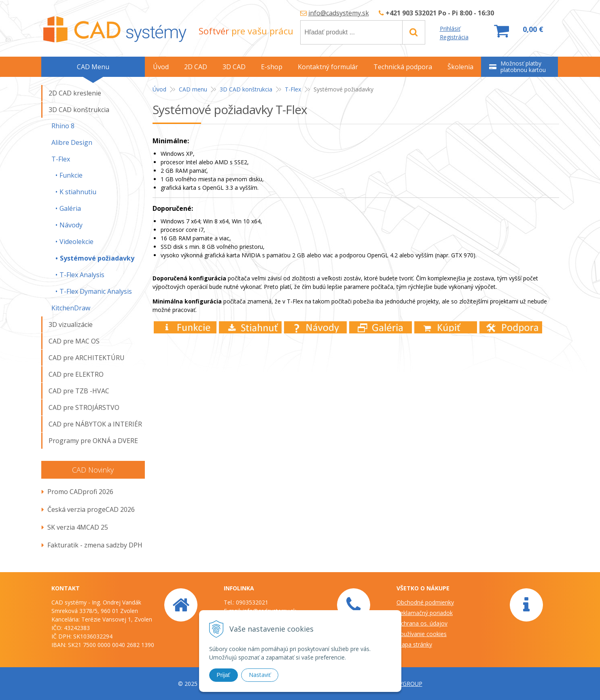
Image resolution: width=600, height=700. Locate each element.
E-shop (272, 67)
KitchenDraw (71, 308)
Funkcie (71, 175)
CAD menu (193, 89)
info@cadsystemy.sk (339, 13)
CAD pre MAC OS (74, 341)
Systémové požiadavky (97, 258)
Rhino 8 (63, 126)
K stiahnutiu (78, 192)
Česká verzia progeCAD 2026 (91, 509)
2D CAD (196, 67)
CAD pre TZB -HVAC (79, 391)
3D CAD (234, 67)
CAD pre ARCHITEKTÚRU (87, 358)
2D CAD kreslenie (75, 93)
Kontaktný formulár (328, 67)
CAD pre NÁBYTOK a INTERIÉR (95, 424)
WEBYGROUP (405, 684)
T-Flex (293, 89)
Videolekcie (76, 242)
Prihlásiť (450, 29)
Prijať (224, 675)
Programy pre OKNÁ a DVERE (93, 441)
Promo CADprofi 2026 (80, 492)
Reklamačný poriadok (425, 613)
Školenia (460, 67)
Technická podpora (403, 67)
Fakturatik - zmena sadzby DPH (95, 545)
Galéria (70, 208)
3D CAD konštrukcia (246, 89)
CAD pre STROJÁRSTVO (84, 407)
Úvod (159, 89)
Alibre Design (72, 142)
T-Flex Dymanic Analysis (96, 291)
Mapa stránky (414, 644)
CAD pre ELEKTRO (76, 374)
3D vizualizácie (71, 325)
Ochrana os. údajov (422, 623)
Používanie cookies (422, 634)
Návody (71, 225)
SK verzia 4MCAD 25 (78, 527)
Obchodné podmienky (425, 602)
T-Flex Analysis (82, 275)
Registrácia (454, 37)
